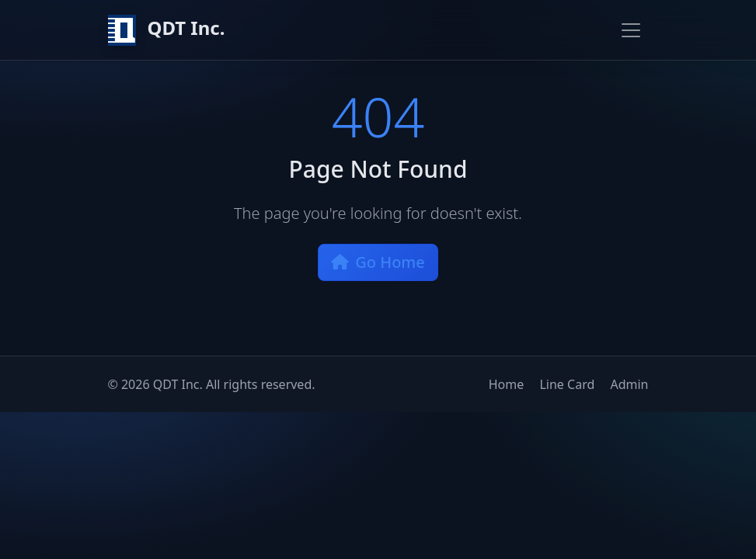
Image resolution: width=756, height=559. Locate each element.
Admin (629, 384)
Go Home (378, 262)
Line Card (567, 384)
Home (507, 384)
